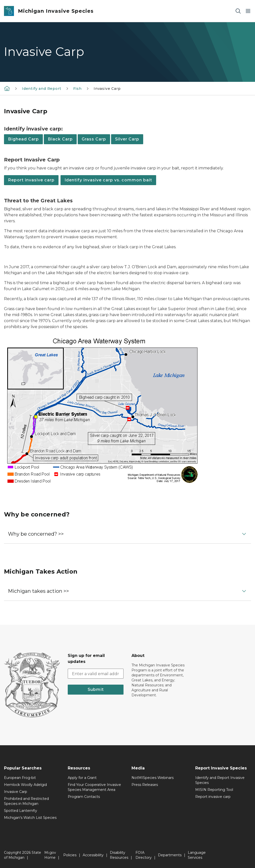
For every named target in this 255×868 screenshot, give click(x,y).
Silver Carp (127, 139)
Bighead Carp (23, 139)
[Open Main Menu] (248, 11)
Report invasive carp (31, 180)
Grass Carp (94, 139)
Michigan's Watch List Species (30, 818)
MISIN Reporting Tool (214, 790)
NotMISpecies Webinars (153, 778)
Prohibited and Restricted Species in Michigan (26, 801)
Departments (170, 855)
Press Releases (145, 785)
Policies (70, 855)
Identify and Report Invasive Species (220, 780)
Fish (77, 89)
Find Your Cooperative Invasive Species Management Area (94, 787)
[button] (127, 534)
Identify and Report (42, 89)
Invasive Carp (107, 89)
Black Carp (60, 139)
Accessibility (93, 855)
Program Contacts (84, 797)
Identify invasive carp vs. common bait (108, 180)
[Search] (238, 11)
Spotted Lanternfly (21, 811)
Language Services (197, 855)
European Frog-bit (20, 778)
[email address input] (96, 674)
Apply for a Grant (82, 778)
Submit (96, 689)
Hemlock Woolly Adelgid (25, 785)
